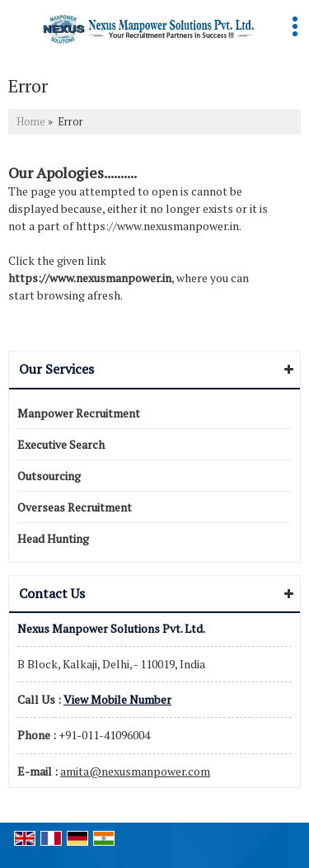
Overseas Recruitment (75, 507)
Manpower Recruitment (79, 413)
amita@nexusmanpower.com (135, 771)
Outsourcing (49, 476)
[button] (117, 699)
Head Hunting (53, 538)
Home (31, 122)
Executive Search (61, 444)
